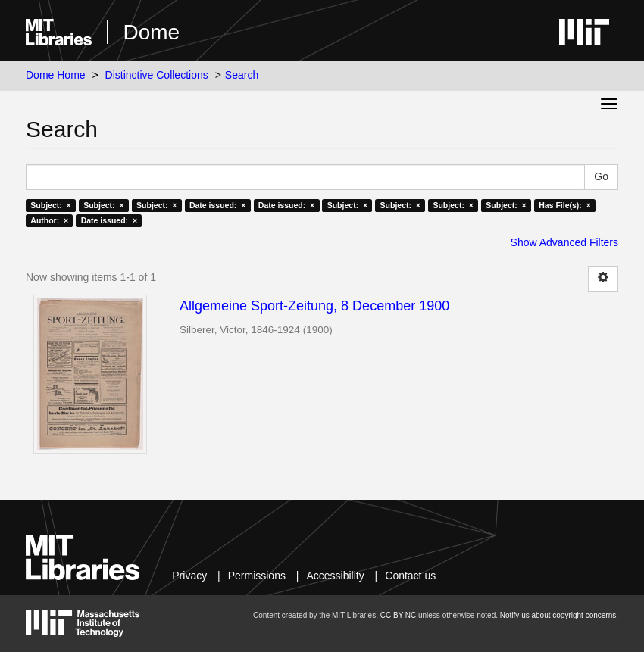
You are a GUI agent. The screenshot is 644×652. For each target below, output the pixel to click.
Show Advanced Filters (564, 242)
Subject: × (50, 205)
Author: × (49, 220)
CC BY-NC (398, 615)
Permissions (257, 576)
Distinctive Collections (157, 75)
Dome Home (56, 75)
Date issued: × (217, 205)
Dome (151, 32)
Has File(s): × (565, 205)
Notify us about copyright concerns (558, 615)
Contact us (410, 576)
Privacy (189, 576)
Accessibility (335, 576)
